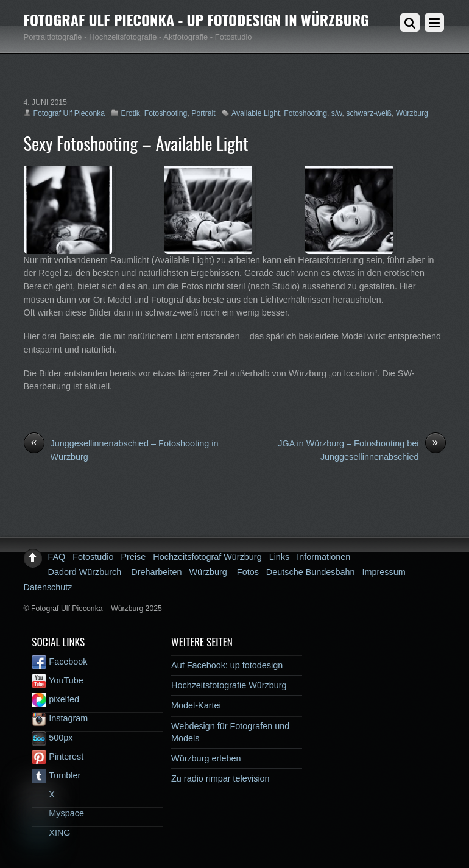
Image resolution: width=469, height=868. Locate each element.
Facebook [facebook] (59, 662)
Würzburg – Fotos (224, 572)
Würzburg (412, 113)
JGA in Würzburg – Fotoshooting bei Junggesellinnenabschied (361, 450)
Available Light (256, 113)
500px (52, 738)
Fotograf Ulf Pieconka (69, 113)
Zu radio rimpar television (220, 778)
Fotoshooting (166, 113)
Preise (134, 557)
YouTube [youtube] (57, 680)
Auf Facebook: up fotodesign (227, 665)
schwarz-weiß (369, 113)
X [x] (43, 794)
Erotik (131, 113)
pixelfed (55, 699)
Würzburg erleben (206, 758)
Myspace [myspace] (58, 813)
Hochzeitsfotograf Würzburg (207, 557)
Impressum (383, 572)
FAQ (57, 557)
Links (280, 557)
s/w (337, 113)
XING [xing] (51, 833)
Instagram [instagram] (60, 718)
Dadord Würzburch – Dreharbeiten (115, 572)
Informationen (323, 557)
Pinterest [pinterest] (58, 757)
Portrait (203, 113)
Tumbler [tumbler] (56, 775)
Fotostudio (93, 557)
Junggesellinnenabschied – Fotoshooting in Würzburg (121, 450)
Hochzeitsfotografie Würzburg (229, 685)
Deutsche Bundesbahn (311, 572)
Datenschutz (48, 587)
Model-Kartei (196, 705)
